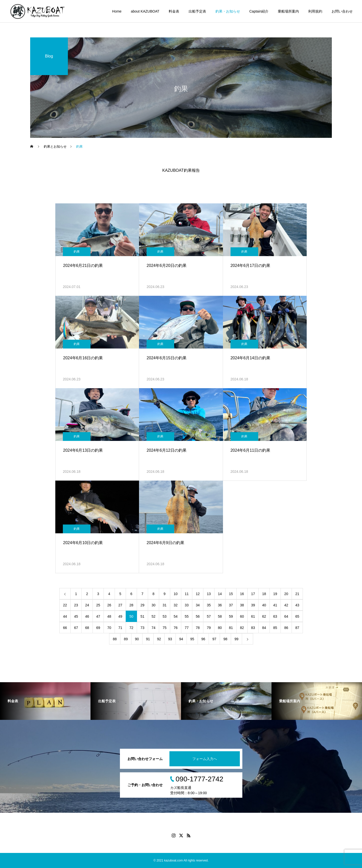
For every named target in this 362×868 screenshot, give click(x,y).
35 (209, 605)
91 (148, 639)
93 (170, 639)
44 (65, 616)
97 (214, 639)
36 (220, 605)
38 (242, 605)
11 (187, 594)
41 (275, 605)
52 (154, 616)
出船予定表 (197, 11)
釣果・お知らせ (228, 11)
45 (76, 616)
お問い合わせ (342, 11)
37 (231, 605)
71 (120, 628)
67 (76, 628)
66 (65, 628)
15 (231, 594)
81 (231, 628)
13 (209, 594)
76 (176, 628)
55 (187, 616)
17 (253, 594)
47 (98, 616)
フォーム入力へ (205, 759)
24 (87, 605)
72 (131, 628)
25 (98, 605)
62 (264, 616)
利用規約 (315, 11)
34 (198, 605)
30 (154, 605)
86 (286, 628)
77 (187, 628)
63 (275, 616)
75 (165, 628)
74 (154, 628)
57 (209, 616)
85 (275, 628)
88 (115, 639)
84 (264, 628)
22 (65, 605)
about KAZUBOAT (145, 11)
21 (297, 594)
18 (264, 594)
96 (203, 639)
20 (286, 594)
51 (143, 616)
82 (242, 628)
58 (220, 616)
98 (225, 639)
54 (176, 616)
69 (98, 628)
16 (242, 594)
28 (131, 605)
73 (143, 628)
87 (297, 628)
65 (297, 616)
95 (192, 639)
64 (286, 616)
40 (264, 605)
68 (87, 628)
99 (237, 639)
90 (137, 639)
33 (187, 605)
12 (198, 594)
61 (253, 616)
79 (209, 628)
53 (165, 616)
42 (286, 605)
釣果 (77, 252)
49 (120, 616)
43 (297, 605)
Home (117, 11)
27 (120, 605)
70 (109, 628)
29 (143, 605)
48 (109, 616)
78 (198, 628)
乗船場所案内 (288, 11)
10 (176, 594)
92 (159, 639)
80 (220, 628)
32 (176, 605)
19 (275, 594)
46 (87, 616)
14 (220, 594)
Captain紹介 (259, 11)
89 (126, 639)
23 (76, 605)
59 (231, 616)
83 (253, 628)
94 (181, 639)
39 (253, 605)
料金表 (174, 11)
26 (109, 605)
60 (242, 616)
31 (165, 605)
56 (198, 616)
